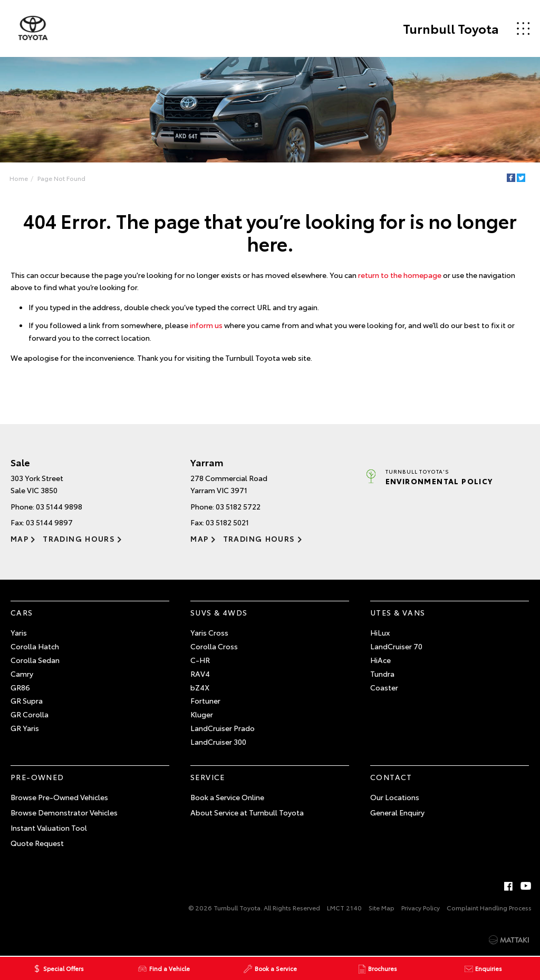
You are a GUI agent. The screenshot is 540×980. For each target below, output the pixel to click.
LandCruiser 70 (396, 646)
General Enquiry (397, 812)
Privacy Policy (421, 907)
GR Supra (27, 701)
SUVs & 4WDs (219, 612)
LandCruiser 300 (218, 742)
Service (208, 777)
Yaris (19, 633)
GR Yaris (25, 728)
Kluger (202, 714)
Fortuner (205, 701)
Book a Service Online (227, 797)
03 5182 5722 (238, 506)
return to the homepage (400, 275)
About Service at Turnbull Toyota (247, 812)
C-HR (200, 660)
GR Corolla (30, 714)
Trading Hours (79, 539)
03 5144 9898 (59, 506)
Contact (391, 777)
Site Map (382, 907)
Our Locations (395, 797)
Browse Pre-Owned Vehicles (59, 797)
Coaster (384, 687)
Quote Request (37, 843)
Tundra (382, 674)
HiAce (380, 660)
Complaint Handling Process (489, 907)
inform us (206, 325)
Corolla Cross (214, 646)
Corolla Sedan (35, 660)
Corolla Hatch (35, 646)
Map (20, 539)
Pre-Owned (37, 777)
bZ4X (200, 687)
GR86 (20, 687)
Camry (22, 674)
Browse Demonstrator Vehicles (64, 812)
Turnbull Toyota (450, 28)
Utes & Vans (398, 612)
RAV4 (200, 674)
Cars (22, 612)
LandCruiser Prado (223, 728)
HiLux (380, 633)
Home (19, 178)
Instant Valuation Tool (49, 828)
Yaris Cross (209, 633)
